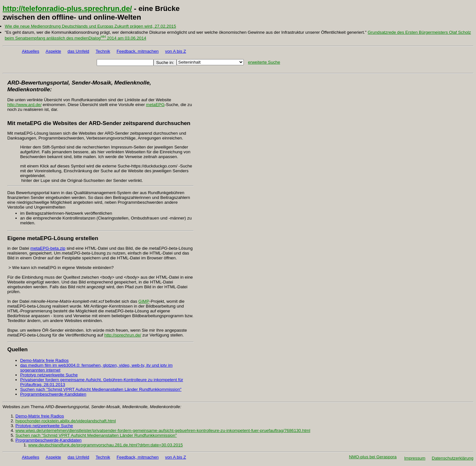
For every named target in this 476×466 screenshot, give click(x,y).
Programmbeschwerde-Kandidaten (53, 394)
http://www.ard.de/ (25, 105)
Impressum (415, 458)
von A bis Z (176, 51)
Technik (103, 51)
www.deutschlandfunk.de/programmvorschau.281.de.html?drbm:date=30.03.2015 (106, 445)
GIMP (144, 301)
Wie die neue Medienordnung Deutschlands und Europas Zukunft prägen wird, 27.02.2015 (90, 26)
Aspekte (53, 51)
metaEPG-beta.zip (48, 248)
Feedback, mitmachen (138, 51)
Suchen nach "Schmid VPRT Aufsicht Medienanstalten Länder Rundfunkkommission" (101, 389)
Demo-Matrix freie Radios (44, 360)
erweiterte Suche (264, 62)
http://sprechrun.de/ (123, 335)
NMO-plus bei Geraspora (373, 457)
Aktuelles (31, 51)
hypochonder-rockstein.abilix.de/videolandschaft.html (66, 421)
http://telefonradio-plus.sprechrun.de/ (67, 8)
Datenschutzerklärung (453, 458)
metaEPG (155, 105)
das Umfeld (78, 51)
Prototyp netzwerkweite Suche (49, 375)
